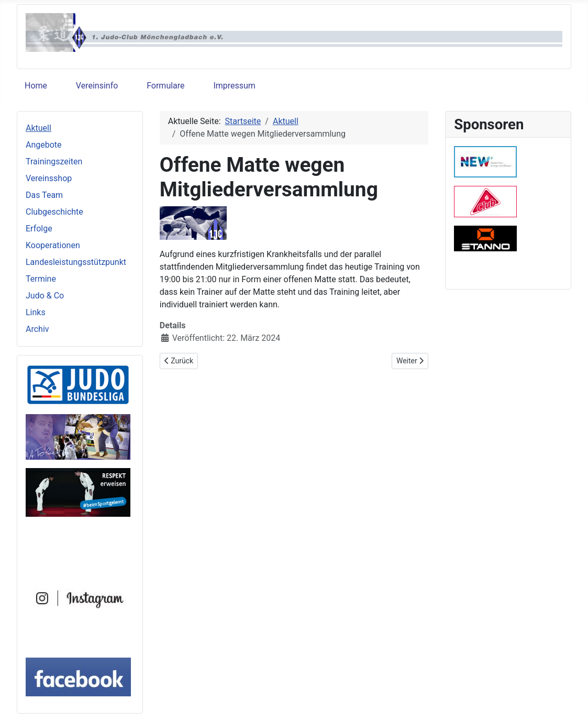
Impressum (234, 86)
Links (36, 312)
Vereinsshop (49, 178)
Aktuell (38, 128)
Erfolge (39, 229)
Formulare (165, 86)
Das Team (44, 195)
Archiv (37, 329)
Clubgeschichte (54, 212)
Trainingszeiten (54, 162)
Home (36, 86)
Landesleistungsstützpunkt (76, 262)
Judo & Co (45, 296)
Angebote (44, 145)
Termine (41, 279)
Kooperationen (53, 245)
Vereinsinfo (97, 86)
